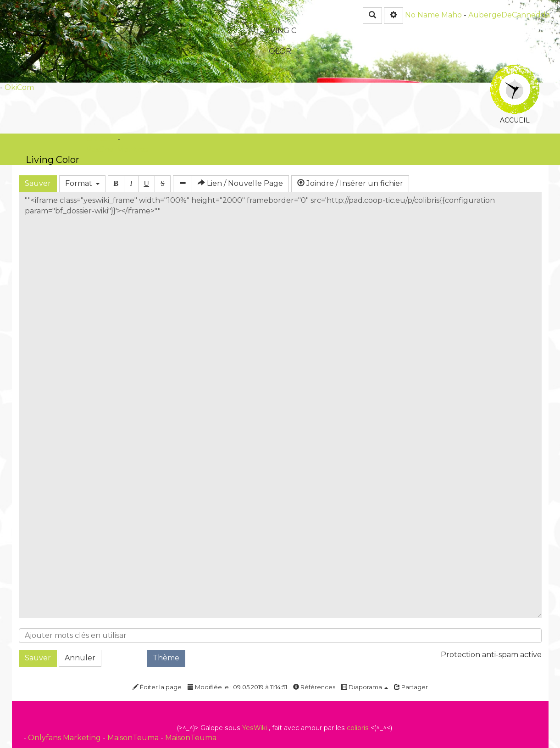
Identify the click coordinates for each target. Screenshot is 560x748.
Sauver (38, 183)
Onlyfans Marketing (65, 738)
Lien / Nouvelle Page (240, 183)
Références (314, 687)
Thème (166, 658)
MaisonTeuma (134, 738)
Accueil (515, 71)
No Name (422, 15)
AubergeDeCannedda (509, 15)
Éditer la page (157, 687)
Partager (411, 687)
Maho (452, 15)
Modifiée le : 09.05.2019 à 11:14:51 (237, 687)
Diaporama (365, 687)
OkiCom (19, 87)
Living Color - (53, 160)
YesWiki (255, 728)
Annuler (80, 658)
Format (82, 183)
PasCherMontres (117, 149)
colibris (358, 728)
